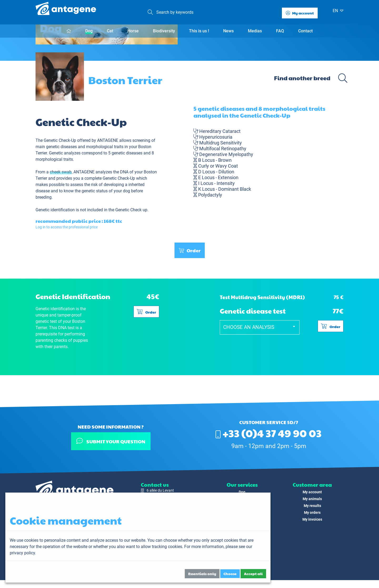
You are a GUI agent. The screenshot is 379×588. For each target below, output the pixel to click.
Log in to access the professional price (67, 250)
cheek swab (61, 195)
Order (190, 274)
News (228, 31)
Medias (255, 31)
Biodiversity (164, 31)
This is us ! (199, 31)
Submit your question (111, 441)
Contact (305, 31)
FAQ (280, 31)
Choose (230, 574)
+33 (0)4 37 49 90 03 (269, 433)
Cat (110, 31)
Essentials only (202, 574)
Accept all (253, 574)
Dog (89, 31)
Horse (133, 31)
